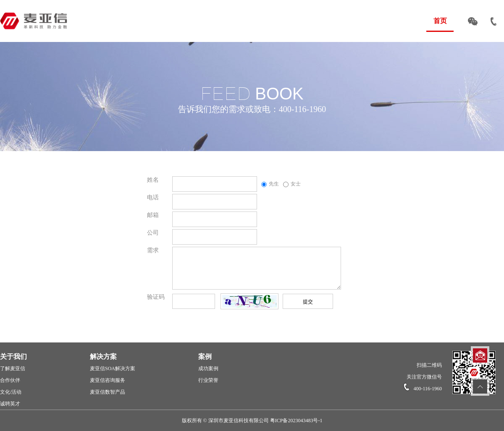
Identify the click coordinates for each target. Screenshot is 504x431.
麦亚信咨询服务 (108, 380)
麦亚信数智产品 (108, 392)
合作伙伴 (10, 380)
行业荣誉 (208, 380)
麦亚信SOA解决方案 (113, 368)
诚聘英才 (10, 404)
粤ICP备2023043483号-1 (296, 421)
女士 (292, 184)
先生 (270, 184)
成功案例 (208, 368)
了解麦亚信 (13, 368)
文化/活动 (11, 392)
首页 (440, 21)
